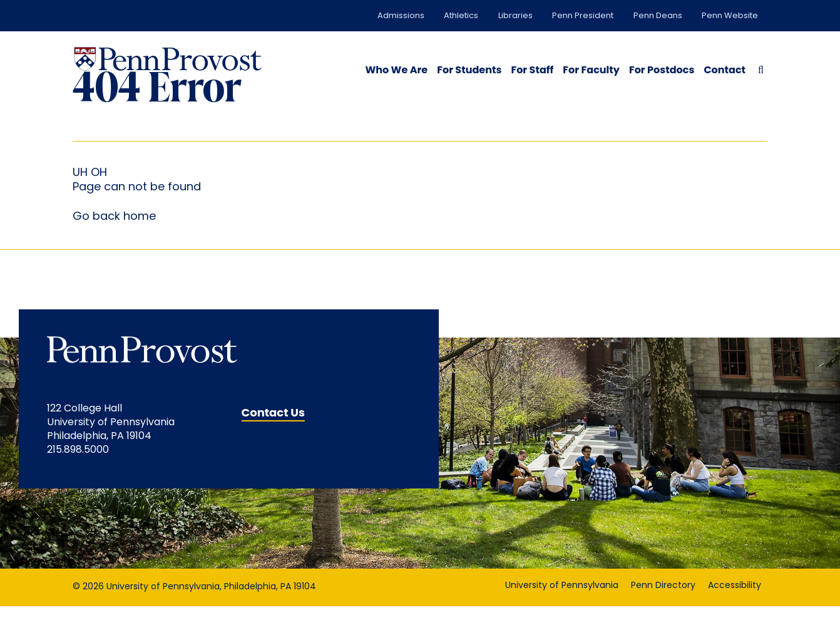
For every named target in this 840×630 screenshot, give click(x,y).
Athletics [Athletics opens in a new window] (461, 16)
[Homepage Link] (168, 59)
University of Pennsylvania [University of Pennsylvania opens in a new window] (562, 610)
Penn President (583, 16)
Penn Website (730, 16)
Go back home (114, 240)
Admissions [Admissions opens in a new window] (401, 16)
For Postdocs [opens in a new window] (662, 70)
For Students (469, 70)
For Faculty (591, 70)
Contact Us (274, 436)
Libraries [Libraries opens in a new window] (515, 16)
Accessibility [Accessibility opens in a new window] (735, 610)
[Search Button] (758, 69)
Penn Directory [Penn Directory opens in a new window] (663, 610)
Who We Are (396, 70)
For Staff (532, 70)
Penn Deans (658, 16)
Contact (725, 70)
